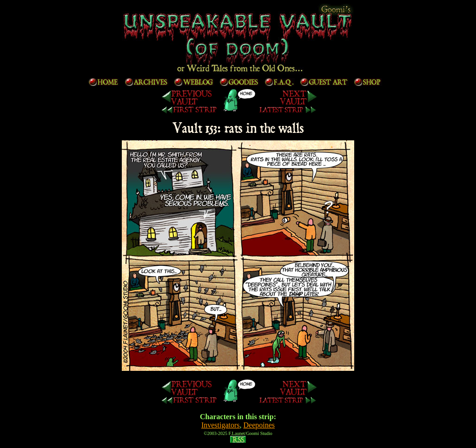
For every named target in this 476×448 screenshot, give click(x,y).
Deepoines (259, 425)
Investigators (221, 425)
